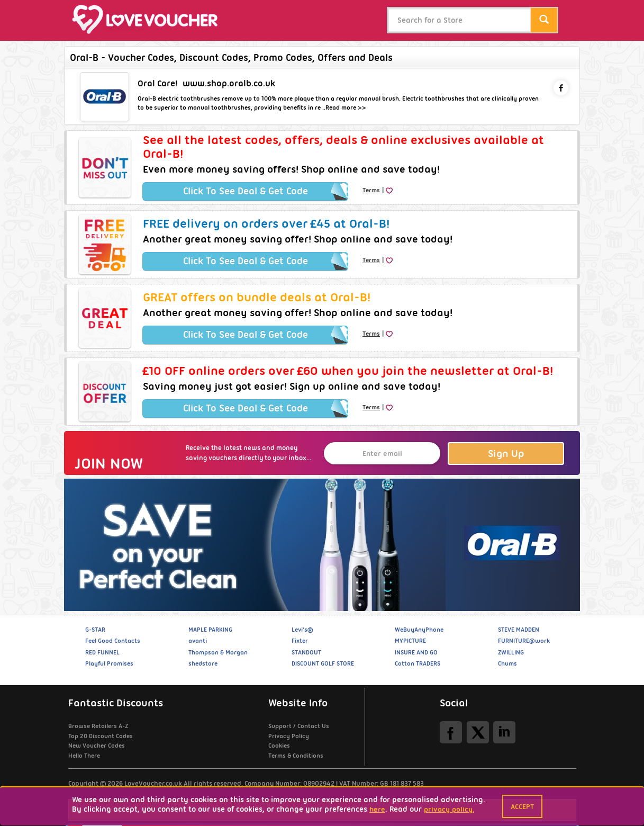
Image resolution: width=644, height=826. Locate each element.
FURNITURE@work (524, 641)
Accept (522, 806)
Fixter (300, 641)
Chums (507, 663)
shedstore (203, 663)
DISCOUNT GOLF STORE (323, 663)
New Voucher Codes (97, 746)
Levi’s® (302, 630)
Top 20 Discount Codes (101, 736)
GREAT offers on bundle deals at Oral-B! (257, 297)
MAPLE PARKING (210, 630)
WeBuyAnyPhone (419, 630)
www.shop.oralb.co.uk (229, 83)
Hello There (84, 756)
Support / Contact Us (299, 726)
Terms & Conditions (296, 756)
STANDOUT (306, 652)
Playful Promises (109, 663)
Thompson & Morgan (218, 652)
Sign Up (506, 454)
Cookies (279, 746)
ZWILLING (511, 652)
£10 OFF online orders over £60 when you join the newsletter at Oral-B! (348, 371)
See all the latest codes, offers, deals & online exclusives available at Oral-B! (343, 147)
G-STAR (95, 630)
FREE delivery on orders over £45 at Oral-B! (266, 223)
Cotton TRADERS (418, 663)
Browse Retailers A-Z (98, 726)
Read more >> (346, 107)
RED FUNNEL (102, 652)
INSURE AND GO (416, 652)
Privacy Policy (289, 736)
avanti (198, 641)
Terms (371, 190)
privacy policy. (449, 809)
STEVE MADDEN (519, 630)
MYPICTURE (410, 641)
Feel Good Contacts (113, 641)
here (377, 809)
